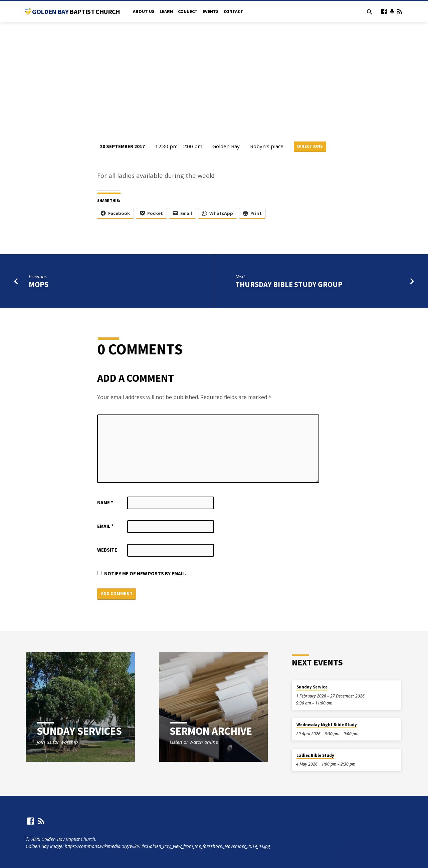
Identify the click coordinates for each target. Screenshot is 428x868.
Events (211, 12)
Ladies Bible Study (315, 756)
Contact (234, 12)
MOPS (39, 285)
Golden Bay (76, 12)
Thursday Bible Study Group (289, 285)
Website (107, 550)
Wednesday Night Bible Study (327, 725)
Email (105, 527)
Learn (166, 12)
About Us (144, 12)
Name (105, 503)
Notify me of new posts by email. (145, 574)
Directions (310, 147)
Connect (188, 12)
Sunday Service (312, 687)
